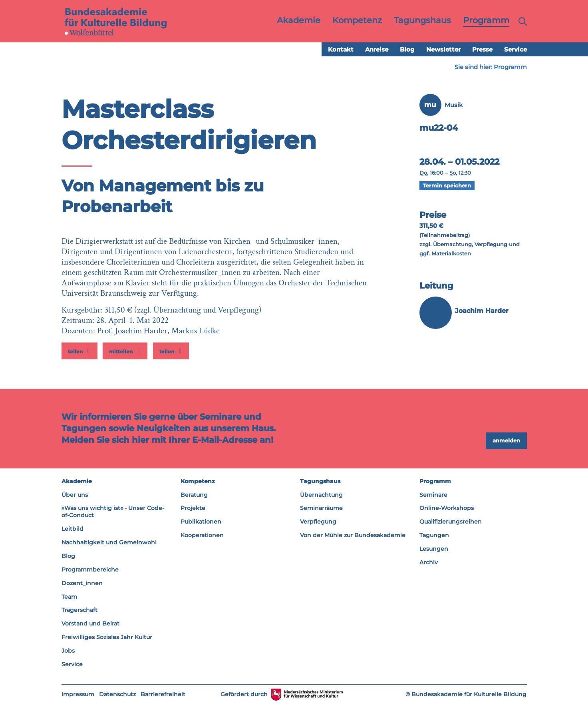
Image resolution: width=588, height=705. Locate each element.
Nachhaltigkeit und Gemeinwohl (109, 543)
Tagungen (434, 536)
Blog (407, 50)
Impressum (78, 695)
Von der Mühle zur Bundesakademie (353, 536)
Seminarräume (321, 508)
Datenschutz (117, 695)
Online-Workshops (447, 508)
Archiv (429, 563)
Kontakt (341, 50)
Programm (510, 67)
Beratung (194, 495)
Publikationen (201, 522)
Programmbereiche (90, 570)
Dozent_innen (82, 584)
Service (515, 50)
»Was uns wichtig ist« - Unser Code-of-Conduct (113, 512)
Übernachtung (321, 495)
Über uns (75, 495)
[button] (79, 351)
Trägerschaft (79, 610)
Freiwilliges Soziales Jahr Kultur (107, 637)
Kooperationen (202, 536)
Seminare (433, 495)
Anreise (377, 50)
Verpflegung (318, 522)
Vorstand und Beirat (90, 624)
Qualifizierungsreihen (451, 522)
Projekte (193, 508)
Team (69, 597)
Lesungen (434, 549)
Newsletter (443, 50)
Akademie (77, 482)
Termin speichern (447, 186)
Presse (482, 50)
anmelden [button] (506, 441)
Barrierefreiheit (163, 695)
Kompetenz (198, 482)
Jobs (68, 651)
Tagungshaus (320, 482)
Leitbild (73, 529)
